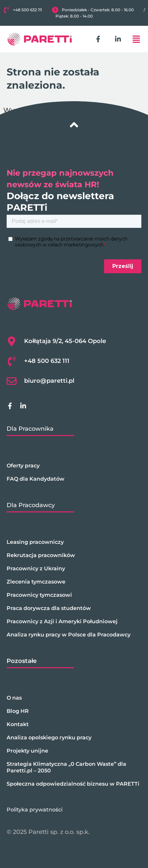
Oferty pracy (23, 466)
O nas (14, 698)
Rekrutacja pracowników (41, 555)
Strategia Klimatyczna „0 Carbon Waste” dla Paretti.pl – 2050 (66, 767)
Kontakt (18, 724)
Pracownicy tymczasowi (39, 595)
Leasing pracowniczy (35, 542)
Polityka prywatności (35, 810)
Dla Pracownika (30, 429)
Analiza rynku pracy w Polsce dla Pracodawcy (69, 635)
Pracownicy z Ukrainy (36, 568)
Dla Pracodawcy (31, 505)
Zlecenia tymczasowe (36, 582)
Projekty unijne (27, 751)
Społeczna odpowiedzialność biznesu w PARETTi (73, 784)
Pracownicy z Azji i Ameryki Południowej (62, 621)
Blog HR (18, 711)
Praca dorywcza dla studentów (49, 608)
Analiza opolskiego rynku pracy (49, 738)
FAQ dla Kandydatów (36, 479)
